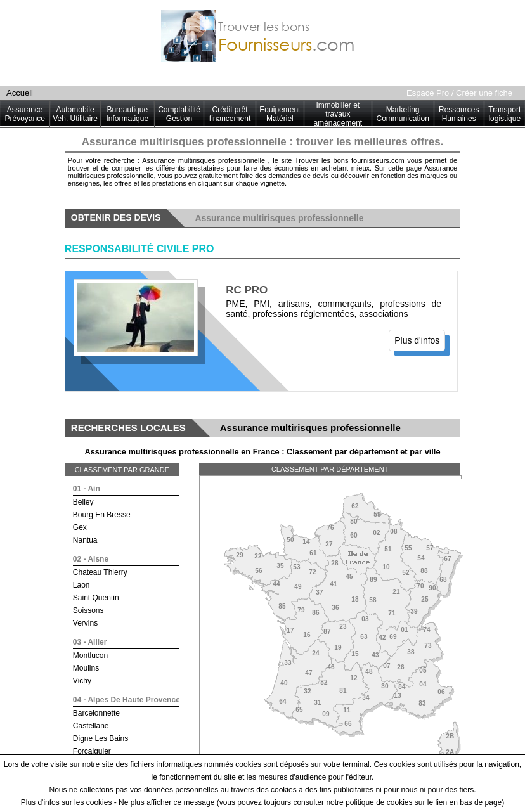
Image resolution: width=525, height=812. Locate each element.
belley (83, 502)
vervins (85, 623)
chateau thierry (100, 572)
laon (81, 585)
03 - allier (90, 642)
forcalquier (92, 751)
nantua (85, 540)
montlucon (90, 655)
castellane (91, 726)
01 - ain (87, 489)
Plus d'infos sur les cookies (67, 802)
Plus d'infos (417, 340)
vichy (82, 681)
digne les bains (100, 738)
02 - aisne (91, 559)
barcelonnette (96, 713)
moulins (86, 668)
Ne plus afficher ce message (166, 802)
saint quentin (96, 598)
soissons (88, 610)
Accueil (20, 93)
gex (80, 527)
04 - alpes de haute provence (126, 700)
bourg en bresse (102, 515)
